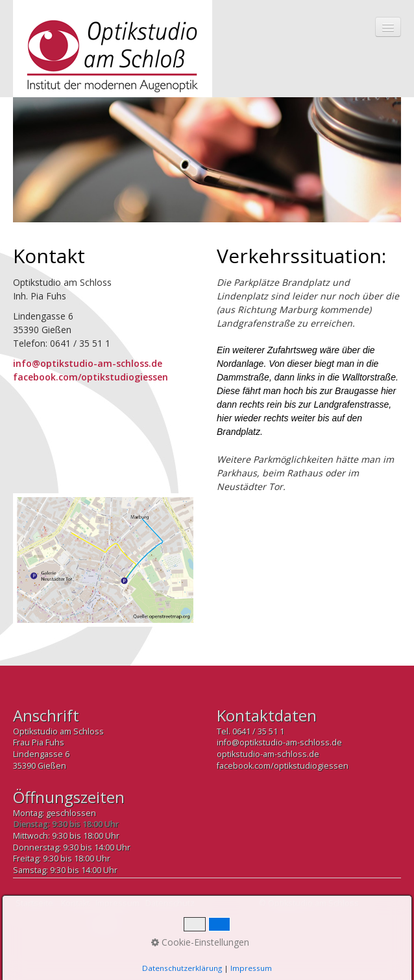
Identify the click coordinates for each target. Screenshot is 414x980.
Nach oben (105, 929)
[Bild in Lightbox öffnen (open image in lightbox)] (105, 560)
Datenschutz (170, 903)
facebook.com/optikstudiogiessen (91, 377)
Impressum (117, 903)
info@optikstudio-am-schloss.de (88, 363)
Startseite (34, 903)
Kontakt (75, 903)
